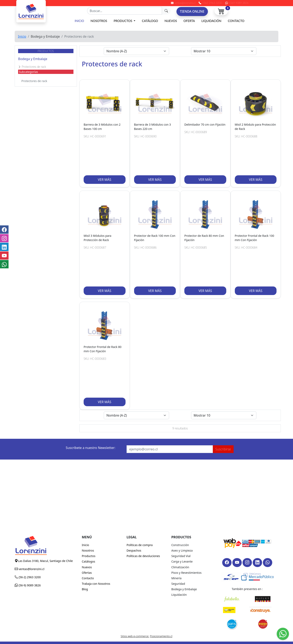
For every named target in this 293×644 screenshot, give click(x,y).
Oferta (189, 21)
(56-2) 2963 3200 (29, 577)
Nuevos (171, 21)
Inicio (79, 21)
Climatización (180, 567)
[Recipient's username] (125, 11)
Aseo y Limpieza (182, 550)
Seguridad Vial (181, 556)
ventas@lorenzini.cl (31, 569)
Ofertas (87, 573)
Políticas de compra (140, 545)
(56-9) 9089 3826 (29, 585)
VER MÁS (105, 180)
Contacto (236, 21)
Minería (176, 578)
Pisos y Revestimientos (186, 573)
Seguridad (178, 584)
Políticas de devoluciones (143, 556)
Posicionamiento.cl (161, 636)
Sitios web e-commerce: (135, 636)
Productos (123, 21)
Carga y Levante (182, 561)
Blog (85, 589)
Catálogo (150, 21)
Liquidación (211, 21)
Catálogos (88, 561)
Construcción (180, 545)
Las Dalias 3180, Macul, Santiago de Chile (45, 561)
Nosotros (99, 21)
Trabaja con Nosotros (96, 584)
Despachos (134, 550)
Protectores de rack (34, 81)
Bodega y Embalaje (33, 59)
